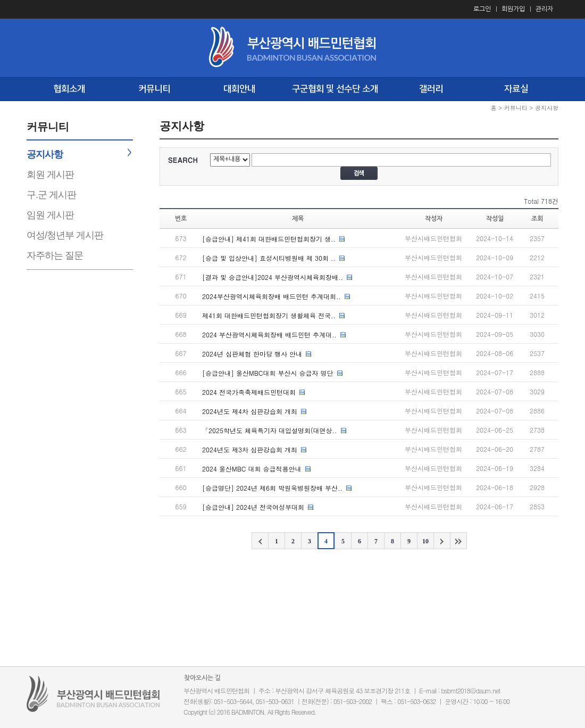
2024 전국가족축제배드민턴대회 (249, 392)
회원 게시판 (50, 175)
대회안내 (239, 89)
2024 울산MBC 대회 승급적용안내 (252, 469)
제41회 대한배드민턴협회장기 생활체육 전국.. (269, 315)
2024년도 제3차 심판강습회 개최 (250, 449)
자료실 (516, 89)
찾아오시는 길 (202, 678)
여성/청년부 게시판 (65, 235)
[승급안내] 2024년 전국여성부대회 (253, 507)
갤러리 (431, 89)
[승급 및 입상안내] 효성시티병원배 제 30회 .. (269, 258)
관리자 (544, 9)
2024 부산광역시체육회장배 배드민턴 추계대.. (269, 334)
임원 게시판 (50, 215)
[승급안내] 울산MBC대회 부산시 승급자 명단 (268, 373)
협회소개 (69, 89)
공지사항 (45, 154)
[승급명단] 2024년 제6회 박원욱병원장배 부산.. (272, 488)
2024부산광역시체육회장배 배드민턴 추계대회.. (271, 296)
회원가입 (513, 9)
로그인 (482, 9)
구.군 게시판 (51, 195)
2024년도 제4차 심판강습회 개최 (250, 411)
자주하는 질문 (55, 255)
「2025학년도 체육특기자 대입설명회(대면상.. (270, 430)
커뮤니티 (154, 89)
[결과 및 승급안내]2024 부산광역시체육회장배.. (273, 277)
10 (425, 541)
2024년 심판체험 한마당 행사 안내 (252, 354)
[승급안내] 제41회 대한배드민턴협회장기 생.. (269, 239)
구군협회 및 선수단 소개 (335, 89)
